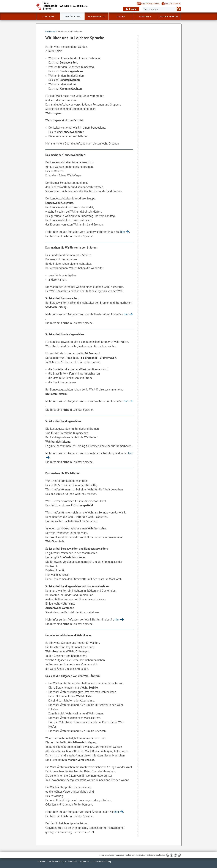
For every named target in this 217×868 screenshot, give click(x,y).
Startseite (42, 862)
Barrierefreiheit (71, 862)
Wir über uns (51, 32)
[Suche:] (162, 9)
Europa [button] (121, 16)
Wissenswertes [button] (97, 16)
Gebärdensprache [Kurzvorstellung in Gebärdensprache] (151, 4)
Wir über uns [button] (72, 16)
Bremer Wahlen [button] (169, 16)
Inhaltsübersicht (55, 862)
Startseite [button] (48, 16)
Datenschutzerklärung (102, 862)
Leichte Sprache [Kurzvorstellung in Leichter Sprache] (173, 4)
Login (134, 9)
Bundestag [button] (145, 16)
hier (123, 232)
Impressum (85, 862)
